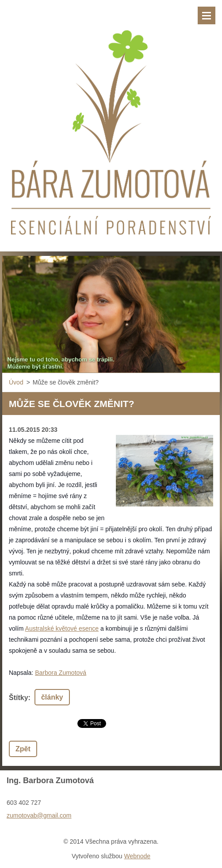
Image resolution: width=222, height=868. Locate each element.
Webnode (137, 856)
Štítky (19, 698)
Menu (207, 15)
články (52, 697)
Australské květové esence (62, 628)
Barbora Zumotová (61, 673)
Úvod (16, 382)
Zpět (23, 749)
